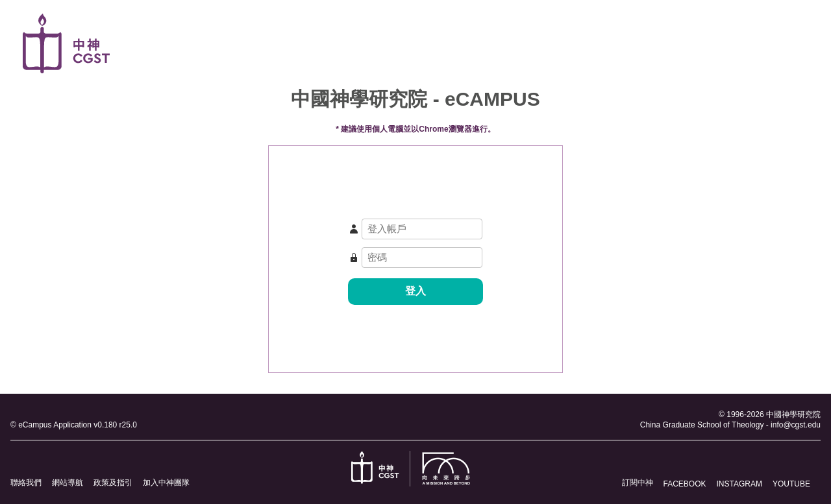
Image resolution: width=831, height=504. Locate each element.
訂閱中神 (638, 483)
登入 (415, 291)
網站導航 (68, 483)
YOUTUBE (791, 484)
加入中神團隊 (166, 483)
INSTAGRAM (739, 484)
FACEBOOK (685, 484)
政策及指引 (113, 483)
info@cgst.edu (796, 425)
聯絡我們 (26, 483)
